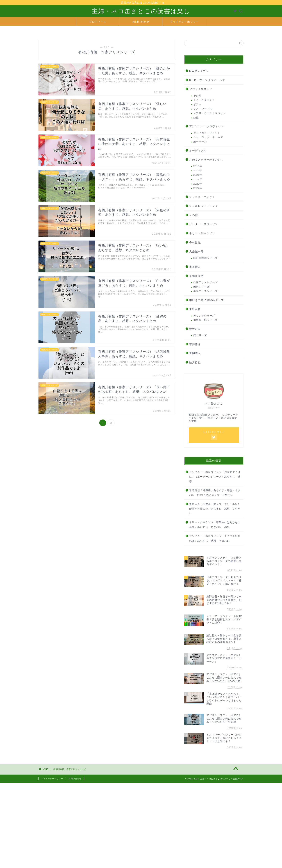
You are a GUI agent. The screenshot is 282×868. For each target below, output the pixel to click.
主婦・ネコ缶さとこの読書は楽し (141, 11)
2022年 (198, 180)
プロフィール (98, 22)
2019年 (198, 171)
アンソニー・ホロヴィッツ (206, 127)
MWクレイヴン (199, 71)
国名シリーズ (201, 287)
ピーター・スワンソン (204, 225)
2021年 (198, 175)
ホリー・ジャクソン (202, 234)
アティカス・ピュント (207, 134)
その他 (197, 96)
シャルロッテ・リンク (204, 206)
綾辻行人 (195, 329)
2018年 (198, 167)
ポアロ (197, 105)
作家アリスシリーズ (205, 283)
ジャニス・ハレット (202, 197)
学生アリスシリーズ (205, 292)
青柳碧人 (195, 354)
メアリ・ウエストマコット (210, 114)
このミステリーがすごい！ (206, 160)
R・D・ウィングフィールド (207, 81)
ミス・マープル (203, 109)
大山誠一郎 (196, 252)
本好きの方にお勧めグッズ (206, 300)
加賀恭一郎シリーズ (205, 321)
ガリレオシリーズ (204, 316)
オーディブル (198, 151)
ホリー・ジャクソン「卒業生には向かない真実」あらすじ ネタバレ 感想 (215, 525)
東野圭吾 (195, 310)
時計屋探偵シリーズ (205, 259)
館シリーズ (200, 336)
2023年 (198, 184)
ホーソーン (200, 142)
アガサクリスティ (201, 90)
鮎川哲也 (195, 363)
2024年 (198, 189)
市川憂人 (195, 267)
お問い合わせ (141, 22)
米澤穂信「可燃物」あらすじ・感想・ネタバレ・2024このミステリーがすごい (215, 493)
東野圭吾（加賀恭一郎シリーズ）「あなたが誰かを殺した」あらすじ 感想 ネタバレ (215, 509)
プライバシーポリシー (184, 22)
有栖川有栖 (196, 276)
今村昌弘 (195, 243)
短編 (196, 118)
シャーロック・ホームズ (208, 138)
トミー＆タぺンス (204, 101)
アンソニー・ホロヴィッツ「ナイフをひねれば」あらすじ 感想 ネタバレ (215, 539)
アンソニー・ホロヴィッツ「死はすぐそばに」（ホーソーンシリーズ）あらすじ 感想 (215, 477)
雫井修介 (195, 345)
